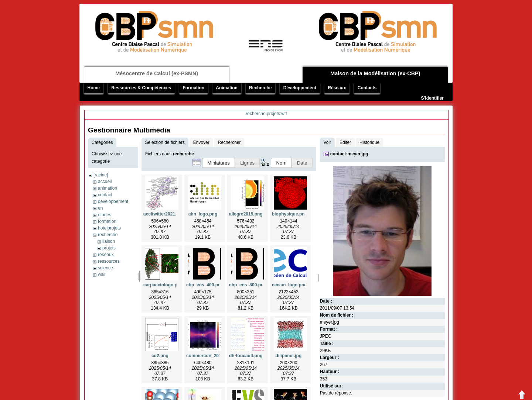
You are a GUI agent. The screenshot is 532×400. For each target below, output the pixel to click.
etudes (105, 215)
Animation (227, 88)
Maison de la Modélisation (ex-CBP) (375, 73)
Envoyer (201, 142)
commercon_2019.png (210, 356)
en (100, 208)
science (105, 268)
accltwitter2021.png (164, 214)
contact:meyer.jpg (349, 154)
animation (108, 188)
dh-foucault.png (246, 356)
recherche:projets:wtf (266, 114)
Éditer (345, 142)
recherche (108, 235)
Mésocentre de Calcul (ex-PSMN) (157, 73)
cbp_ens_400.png (205, 285)
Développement (300, 88)
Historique (369, 142)
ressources (109, 261)
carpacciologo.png (163, 285)
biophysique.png (290, 214)
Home (94, 88)
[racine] (101, 175)
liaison (109, 241)
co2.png (160, 356)
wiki (102, 275)
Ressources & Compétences (141, 88)
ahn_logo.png (203, 214)
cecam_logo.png (289, 285)
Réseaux (337, 88)
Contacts (367, 88)
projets (109, 248)
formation (107, 221)
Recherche (260, 88)
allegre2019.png (246, 214)
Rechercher (229, 142)
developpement (113, 201)
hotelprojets (109, 228)
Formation (193, 88)
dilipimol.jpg (289, 356)
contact (105, 195)
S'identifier (432, 98)
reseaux (106, 255)
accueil (105, 182)
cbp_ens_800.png (248, 285)
